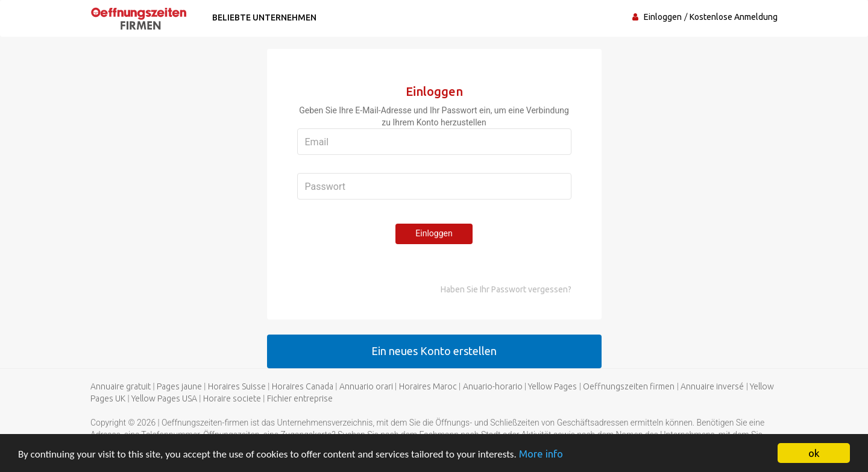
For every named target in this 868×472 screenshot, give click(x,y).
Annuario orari (366, 386)
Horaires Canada (303, 386)
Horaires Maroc (428, 386)
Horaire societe (232, 398)
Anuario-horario (493, 386)
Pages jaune (179, 386)
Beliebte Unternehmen (264, 17)
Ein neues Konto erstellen (434, 351)
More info (541, 454)
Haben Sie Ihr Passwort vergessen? (506, 289)
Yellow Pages (552, 386)
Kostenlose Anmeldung (734, 17)
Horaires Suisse (237, 386)
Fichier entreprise (300, 398)
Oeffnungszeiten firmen (629, 386)
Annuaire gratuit (121, 386)
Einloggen (663, 17)
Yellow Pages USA (164, 398)
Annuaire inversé (712, 386)
